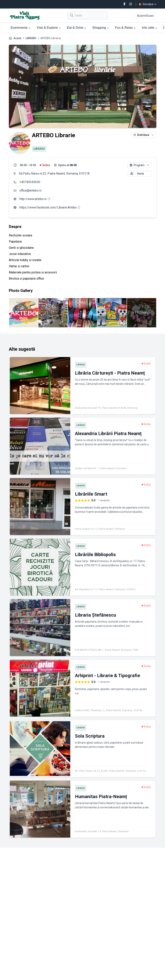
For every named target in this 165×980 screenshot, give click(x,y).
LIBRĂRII (31, 38)
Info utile (150, 28)
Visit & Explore (49, 28)
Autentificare (145, 16)
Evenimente (21, 28)
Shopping (101, 28)
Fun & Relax (125, 28)
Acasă (17, 38)
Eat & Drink (77, 28)
